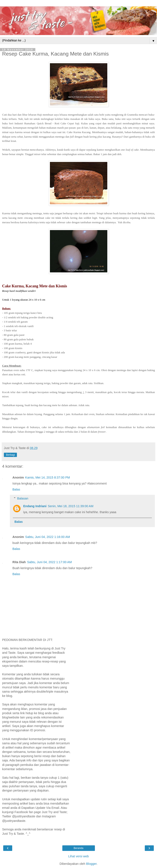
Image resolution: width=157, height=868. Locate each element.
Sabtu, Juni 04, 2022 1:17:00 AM (49, 562)
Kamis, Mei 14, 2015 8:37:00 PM (48, 477)
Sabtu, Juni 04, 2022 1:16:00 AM (48, 537)
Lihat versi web (79, 856)
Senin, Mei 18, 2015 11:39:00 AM (71, 506)
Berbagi (10, 455)
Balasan (23, 498)
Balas (16, 489)
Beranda (78, 848)
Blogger (91, 864)
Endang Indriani (35, 506)
